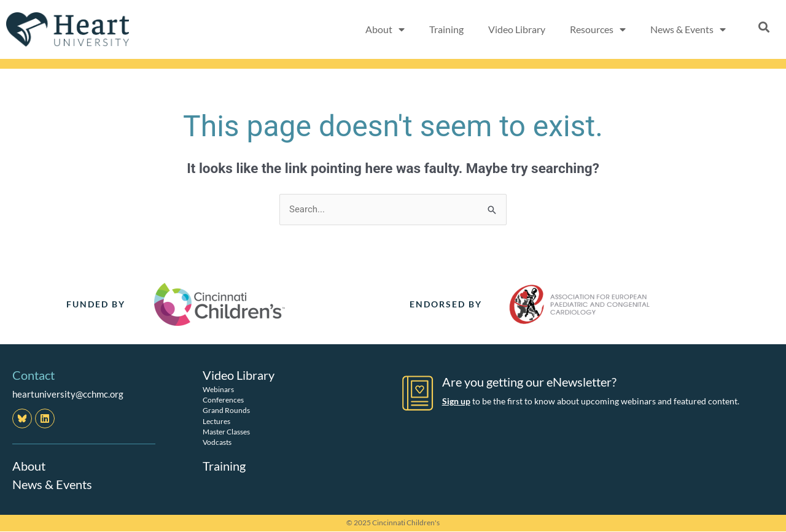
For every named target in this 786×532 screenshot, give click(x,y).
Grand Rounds (226, 410)
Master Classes (226, 432)
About (385, 29)
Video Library (517, 29)
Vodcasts (217, 442)
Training (446, 29)
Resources (598, 29)
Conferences (223, 400)
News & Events (688, 29)
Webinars (218, 389)
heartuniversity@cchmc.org (68, 394)
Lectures (216, 421)
